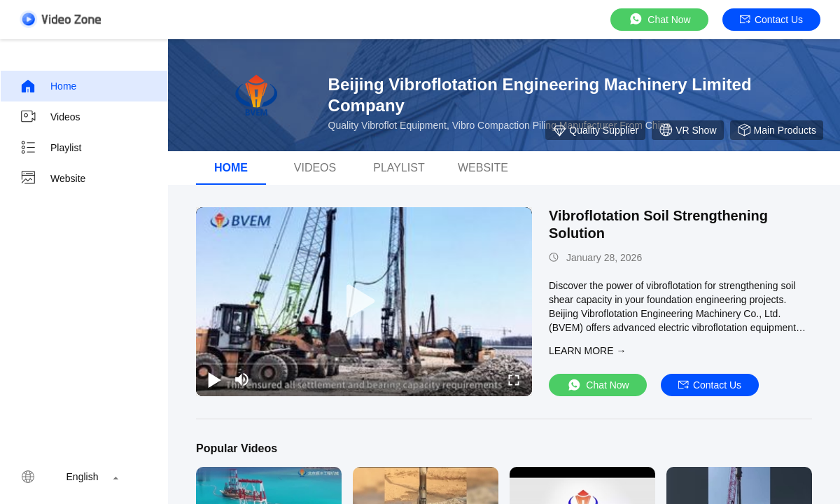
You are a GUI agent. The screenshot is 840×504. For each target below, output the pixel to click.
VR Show (687, 130)
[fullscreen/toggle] (514, 379)
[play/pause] (214, 379)
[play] (364, 302)
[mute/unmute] (242, 379)
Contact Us (771, 20)
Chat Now (659, 19)
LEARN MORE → (587, 351)
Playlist (50, 148)
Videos (50, 117)
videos (315, 168)
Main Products (777, 130)
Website (52, 178)
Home (48, 86)
